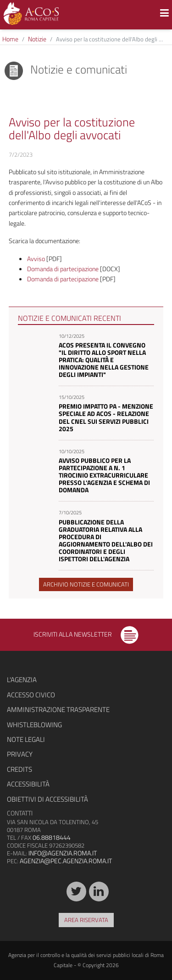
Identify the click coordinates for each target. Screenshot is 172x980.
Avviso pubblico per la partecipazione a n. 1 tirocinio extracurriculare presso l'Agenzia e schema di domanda (104, 475)
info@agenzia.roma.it (63, 853)
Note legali (26, 739)
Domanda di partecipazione (63, 269)
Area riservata (86, 920)
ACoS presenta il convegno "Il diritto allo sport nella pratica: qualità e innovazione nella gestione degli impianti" (104, 360)
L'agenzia (22, 680)
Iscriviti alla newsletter (86, 634)
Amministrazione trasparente (58, 709)
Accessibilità (28, 784)
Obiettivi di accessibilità (47, 799)
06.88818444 (52, 837)
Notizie (37, 39)
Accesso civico (31, 695)
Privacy (20, 754)
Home (10, 39)
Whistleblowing (34, 725)
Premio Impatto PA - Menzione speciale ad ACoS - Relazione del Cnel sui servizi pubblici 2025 (106, 417)
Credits (19, 769)
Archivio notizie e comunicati (86, 584)
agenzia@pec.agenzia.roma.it (66, 861)
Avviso (36, 259)
